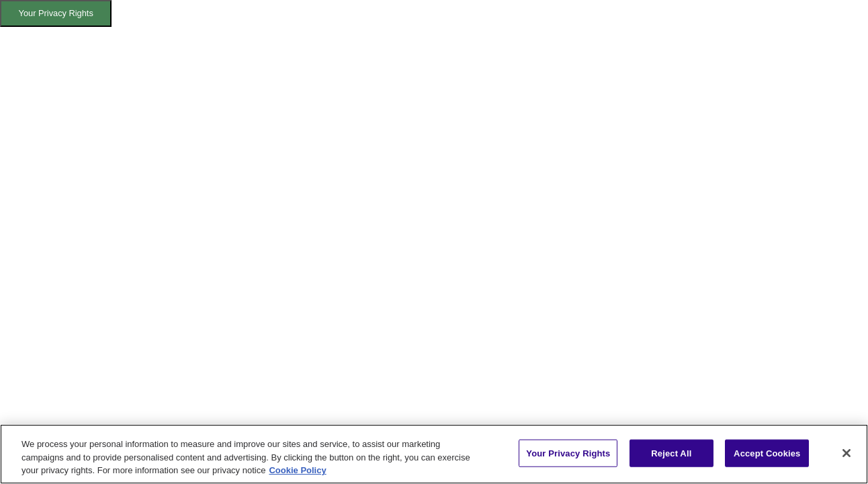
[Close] (847, 453)
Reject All (671, 453)
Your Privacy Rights (56, 13)
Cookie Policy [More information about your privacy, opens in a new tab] (297, 470)
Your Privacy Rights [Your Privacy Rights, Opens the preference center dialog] (568, 453)
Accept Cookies (767, 453)
